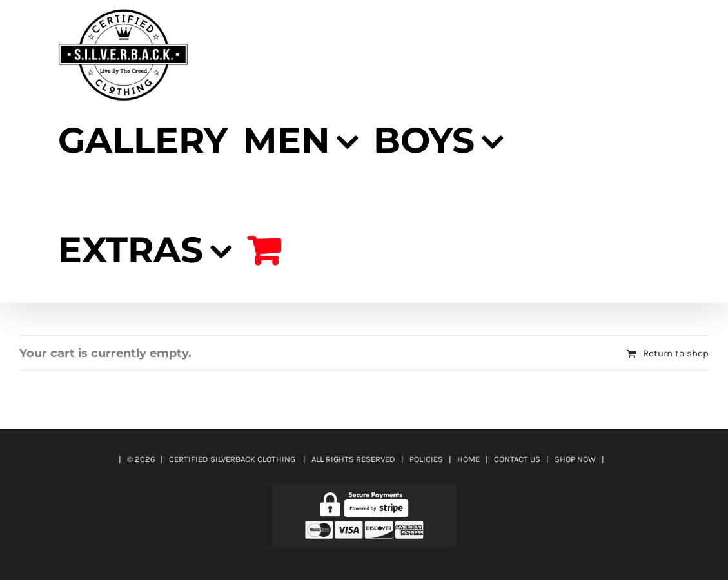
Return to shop (676, 353)
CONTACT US (517, 459)
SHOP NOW (575, 459)
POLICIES (426, 459)
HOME (468, 459)
